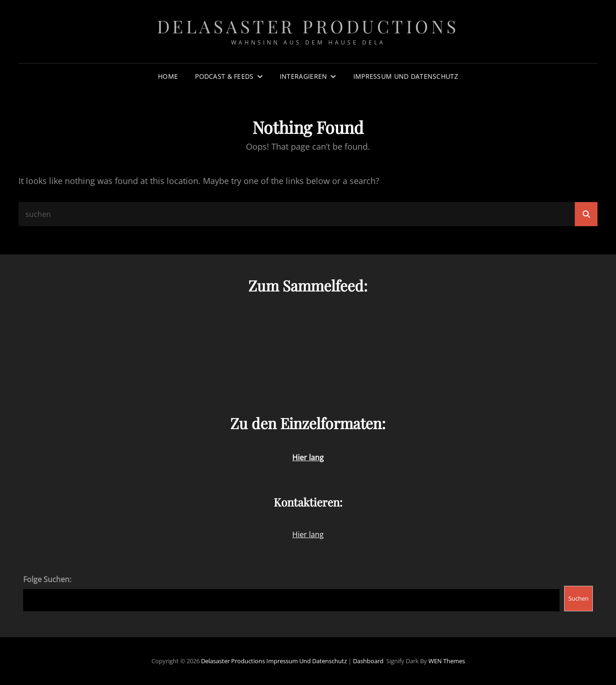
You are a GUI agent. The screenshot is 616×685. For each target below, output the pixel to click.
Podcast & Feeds (224, 76)
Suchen (578, 598)
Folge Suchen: (47, 579)
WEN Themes (447, 661)
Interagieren (303, 76)
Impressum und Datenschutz (406, 76)
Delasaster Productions (308, 26)
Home (168, 76)
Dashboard (368, 661)
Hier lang (308, 534)
